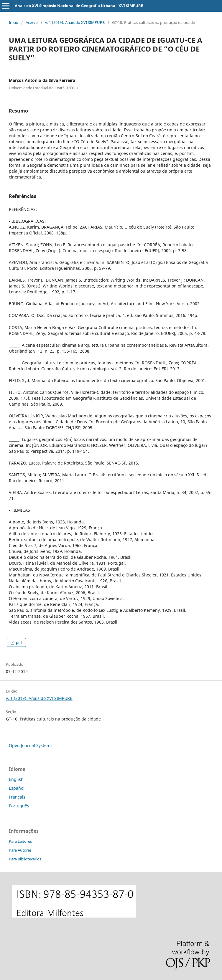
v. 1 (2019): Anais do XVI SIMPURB (75, 22)
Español (17, 788)
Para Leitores (20, 841)
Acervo (32, 22)
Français (17, 797)
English (16, 779)
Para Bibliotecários (25, 859)
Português (19, 806)
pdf (18, 642)
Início (14, 22)
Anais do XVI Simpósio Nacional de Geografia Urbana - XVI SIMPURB (79, 6)
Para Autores (20, 850)
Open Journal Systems (31, 745)
